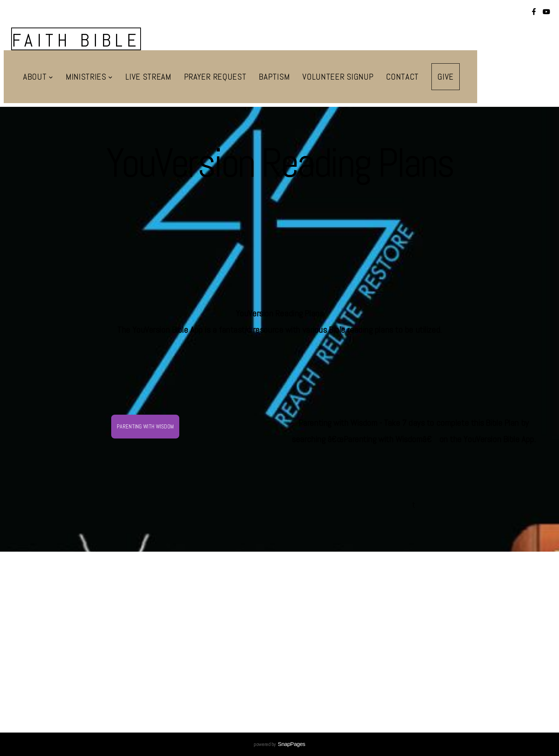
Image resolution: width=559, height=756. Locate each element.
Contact (402, 77)
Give (446, 77)
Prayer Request (215, 77)
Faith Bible (76, 40)
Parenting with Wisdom (145, 426)
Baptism (274, 77)
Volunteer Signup (338, 77)
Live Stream (148, 77)
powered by (279, 744)
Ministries (89, 77)
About (38, 77)
